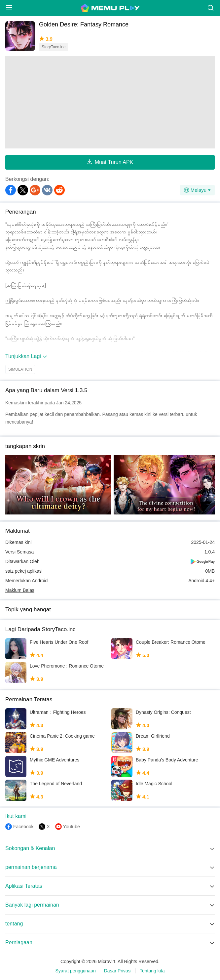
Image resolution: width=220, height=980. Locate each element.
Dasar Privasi (118, 971)
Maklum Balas (20, 590)
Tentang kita (152, 971)
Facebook (23, 827)
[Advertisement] (110, 102)
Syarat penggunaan (76, 971)
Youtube (72, 827)
